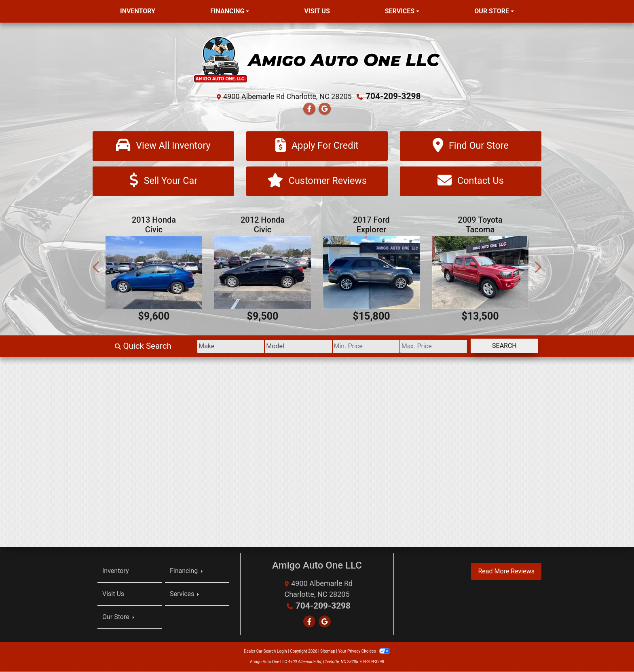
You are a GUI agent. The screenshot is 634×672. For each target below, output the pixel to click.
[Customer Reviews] (317, 182)
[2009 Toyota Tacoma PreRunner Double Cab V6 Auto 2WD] (480, 273)
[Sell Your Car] (163, 182)
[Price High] (422, 347)
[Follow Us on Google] (325, 108)
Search (500, 346)
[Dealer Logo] (317, 59)
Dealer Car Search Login (265, 652)
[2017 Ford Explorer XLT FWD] (371, 273)
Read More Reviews (506, 572)
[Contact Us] (471, 182)
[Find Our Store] (471, 146)
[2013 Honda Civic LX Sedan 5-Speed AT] (154, 273)
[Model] (271, 347)
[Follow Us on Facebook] (309, 108)
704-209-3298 (393, 96)
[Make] (195, 347)
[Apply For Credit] (317, 146)
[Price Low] (346, 347)
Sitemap (328, 652)
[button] (97, 268)
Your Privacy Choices (364, 652)
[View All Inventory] (163, 146)
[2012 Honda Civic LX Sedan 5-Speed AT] (263, 273)
